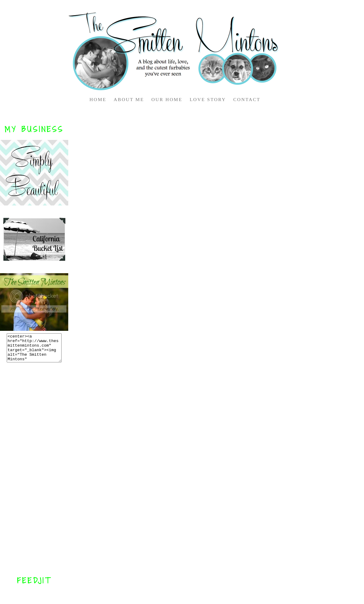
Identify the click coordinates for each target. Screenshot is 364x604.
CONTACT (247, 99)
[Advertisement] (34, 469)
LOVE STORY (208, 99)
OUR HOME (167, 99)
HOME (98, 99)
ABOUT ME (129, 99)
